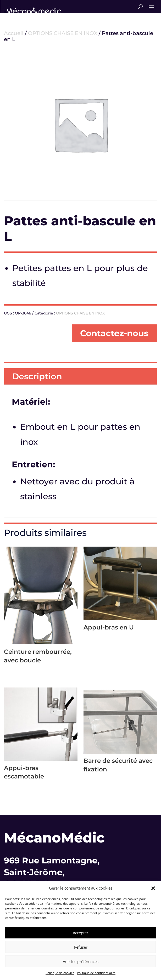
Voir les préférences (81, 961)
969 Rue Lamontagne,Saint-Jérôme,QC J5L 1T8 (52, 872)
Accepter (80, 933)
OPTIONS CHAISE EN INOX (63, 33)
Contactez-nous (114, 333)
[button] (153, 888)
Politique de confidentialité (96, 973)
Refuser (81, 947)
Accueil (14, 33)
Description (37, 376)
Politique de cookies (60, 973)
